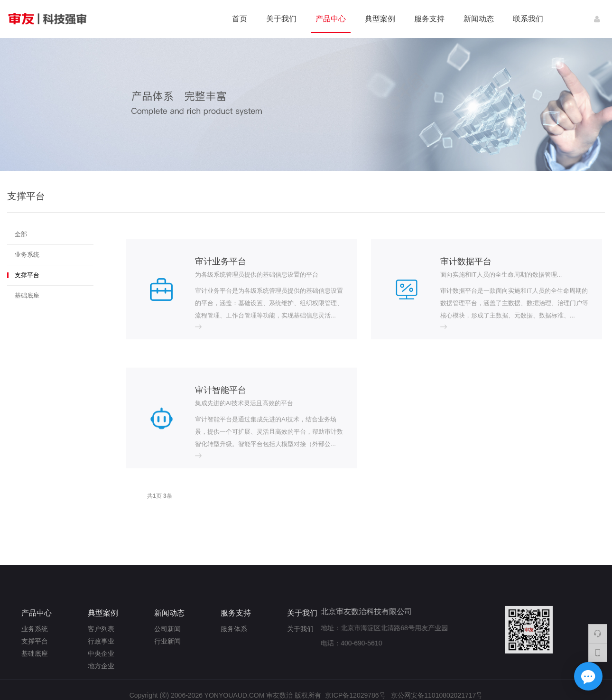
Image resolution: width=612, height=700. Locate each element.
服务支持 (429, 19)
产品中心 (331, 19)
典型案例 (380, 19)
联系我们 (528, 19)
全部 (21, 234)
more (203, 329)
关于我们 (281, 19)
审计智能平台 (221, 477)
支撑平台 (27, 275)
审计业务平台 (221, 261)
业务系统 (27, 255)
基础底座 (27, 295)
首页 (240, 19)
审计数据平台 (466, 261)
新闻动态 (479, 19)
